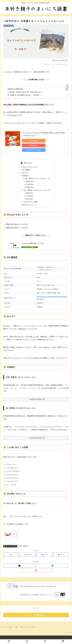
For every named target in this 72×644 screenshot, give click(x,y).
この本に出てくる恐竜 (30, 198)
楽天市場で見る (48, 141)
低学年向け (30, 189)
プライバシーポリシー (36, 637)
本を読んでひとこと (29, 202)
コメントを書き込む (36, 612)
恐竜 (26, 543)
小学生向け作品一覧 (37, 435)
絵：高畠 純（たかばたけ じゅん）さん (38, 186)
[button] (61, 552)
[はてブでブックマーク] (44, 552)
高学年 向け (30, 183)
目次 (25, 158)
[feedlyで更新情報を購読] (53, 562)
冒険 (20, 543)
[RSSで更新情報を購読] (36, 567)
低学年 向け (30, 177)
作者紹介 (26, 171)
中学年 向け (30, 180)
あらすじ (26, 168)
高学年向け (30, 196)
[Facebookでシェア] (28, 552)
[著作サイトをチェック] (19, 562)
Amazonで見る (30, 141)
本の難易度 (26, 165)
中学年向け (30, 193)
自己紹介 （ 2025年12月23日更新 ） (13, 637)
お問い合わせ (59, 637)
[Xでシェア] (11, 552)
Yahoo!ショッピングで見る (30, 145)
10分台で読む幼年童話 (10, 543)
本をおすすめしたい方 (30, 162)
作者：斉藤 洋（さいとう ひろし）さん (38, 174)
